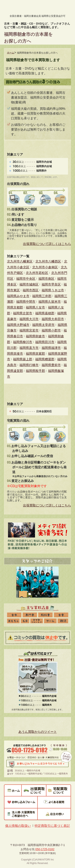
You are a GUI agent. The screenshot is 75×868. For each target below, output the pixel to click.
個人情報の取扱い (18, 826)
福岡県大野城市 (18, 325)
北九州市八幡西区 (48, 261)
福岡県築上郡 (23, 359)
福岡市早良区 (51, 284)
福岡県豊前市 (51, 365)
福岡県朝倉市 (35, 336)
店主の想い (54, 814)
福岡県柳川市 (23, 342)
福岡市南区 (46, 279)
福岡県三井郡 (42, 296)
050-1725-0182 (30, 751)
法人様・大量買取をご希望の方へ (21, 814)
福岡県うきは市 (53, 290)
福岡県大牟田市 (53, 319)
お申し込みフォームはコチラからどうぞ (37, 764)
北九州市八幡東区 (20, 261)
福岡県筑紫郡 (35, 354)
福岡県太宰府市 (43, 325)
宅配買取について (59, 790)
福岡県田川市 (45, 342)
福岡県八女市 (35, 307)
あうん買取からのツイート (38, 732)
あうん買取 (21, 8)
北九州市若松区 (37, 273)
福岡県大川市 (29, 319)
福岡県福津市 (51, 348)
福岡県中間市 (26, 302)
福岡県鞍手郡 (35, 371)
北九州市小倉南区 (45, 267)
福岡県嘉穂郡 (45, 313)
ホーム (11, 53)
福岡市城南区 (29, 284)
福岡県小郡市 (51, 330)
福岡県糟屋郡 (45, 359)
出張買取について (34, 790)
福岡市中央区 (26, 279)
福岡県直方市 (29, 348)
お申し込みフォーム (21, 802)
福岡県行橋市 (29, 365)
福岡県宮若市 (29, 330)
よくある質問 (54, 802)
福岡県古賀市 (23, 313)
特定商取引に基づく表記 (52, 826)
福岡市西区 (31, 290)
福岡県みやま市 (18, 296)
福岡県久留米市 (50, 302)
